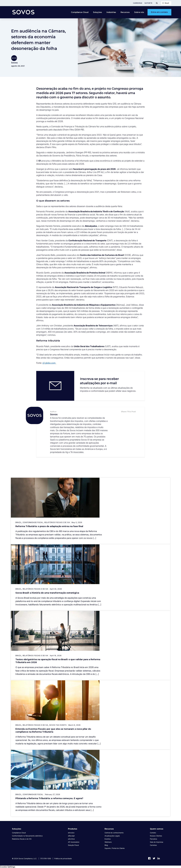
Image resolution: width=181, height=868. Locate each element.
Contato (153, 833)
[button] (124, 416)
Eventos (108, 839)
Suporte (148, 3)
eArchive (71, 839)
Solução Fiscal (73, 845)
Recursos (125, 12)
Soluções (97, 12)
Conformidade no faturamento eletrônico (27, 836)
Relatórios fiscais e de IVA (22, 839)
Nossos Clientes (156, 836)
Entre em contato (159, 12)
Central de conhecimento (114, 833)
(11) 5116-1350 (46, 858)
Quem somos (157, 829)
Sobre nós (139, 12)
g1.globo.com (49, 363)
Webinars (108, 842)
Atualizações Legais (112, 836)
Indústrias (111, 12)
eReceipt (71, 836)
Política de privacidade (63, 858)
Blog (106, 845)
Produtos (73, 829)
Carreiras (138, 3)
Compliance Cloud (80, 12)
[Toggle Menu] (157, 3)
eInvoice (71, 833)
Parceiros (153, 839)
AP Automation (74, 842)
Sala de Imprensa (157, 842)
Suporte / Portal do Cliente (115, 848)
